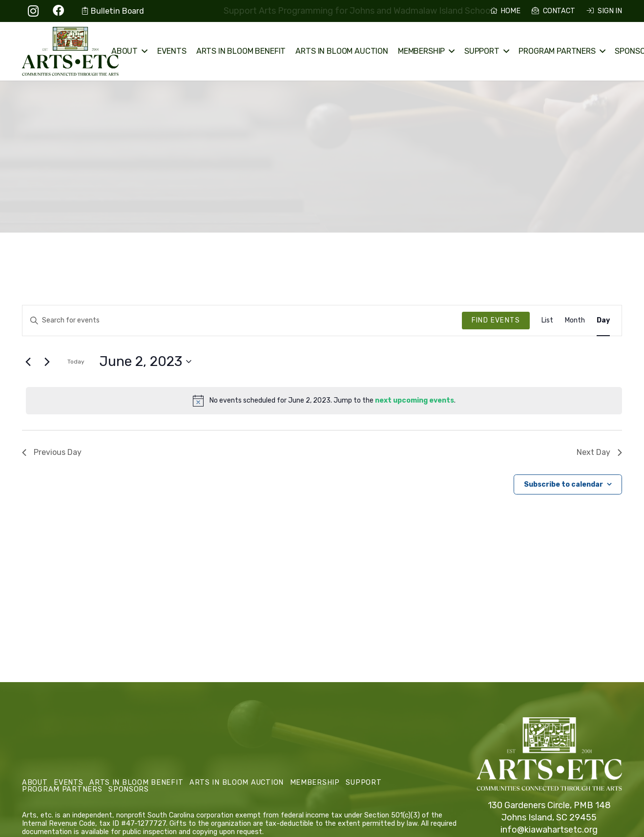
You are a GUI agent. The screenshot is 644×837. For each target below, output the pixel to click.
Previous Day (52, 452)
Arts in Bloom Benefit (136, 783)
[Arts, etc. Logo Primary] (70, 51)
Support (364, 783)
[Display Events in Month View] (575, 321)
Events (68, 783)
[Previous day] (28, 362)
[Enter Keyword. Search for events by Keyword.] (242, 321)
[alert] (324, 401)
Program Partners (62, 789)
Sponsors (129, 789)
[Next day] (47, 362)
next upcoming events (415, 400)
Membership (315, 783)
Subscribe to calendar (563, 484)
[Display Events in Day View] (603, 321)
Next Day (599, 452)
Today (76, 362)
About (35, 783)
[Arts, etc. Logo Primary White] (549, 754)
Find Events (496, 320)
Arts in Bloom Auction (237, 783)
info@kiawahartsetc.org (549, 830)
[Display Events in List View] (547, 321)
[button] (143, 51)
